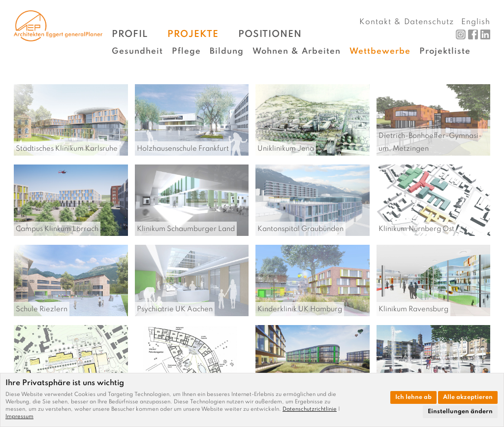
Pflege (186, 51)
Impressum (19, 417)
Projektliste (445, 51)
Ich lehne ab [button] (413, 397)
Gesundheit (137, 51)
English (476, 22)
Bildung (227, 51)
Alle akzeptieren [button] (468, 397)
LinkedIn (485, 34)
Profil (130, 34)
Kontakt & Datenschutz (407, 22)
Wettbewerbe (380, 51)
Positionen (270, 34)
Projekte (193, 34)
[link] (311, 409)
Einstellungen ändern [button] (460, 412)
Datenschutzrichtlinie (310, 409)
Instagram (461, 34)
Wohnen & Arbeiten (297, 51)
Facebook (473, 34)
